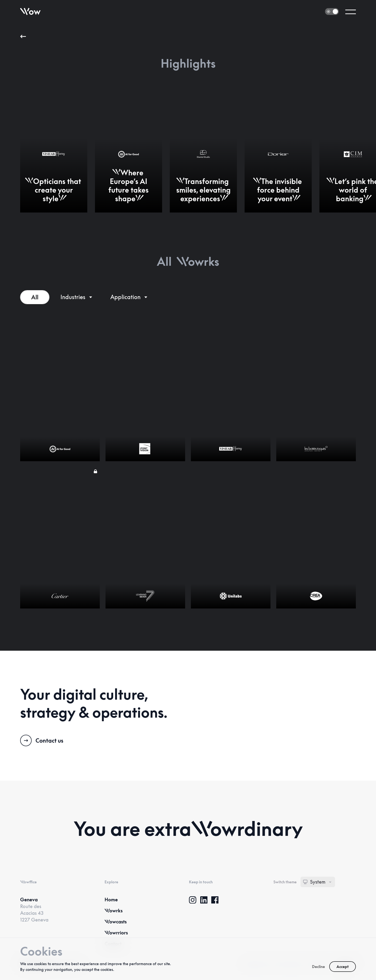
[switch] (332, 12)
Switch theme (285, 882)
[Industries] (76, 297)
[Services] (129, 297)
